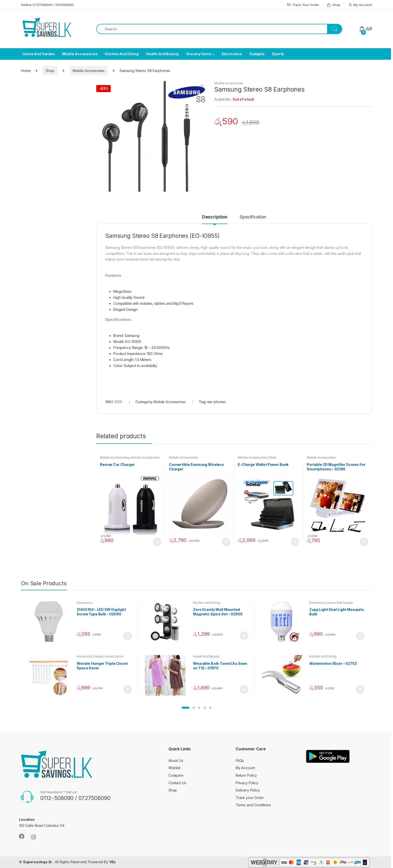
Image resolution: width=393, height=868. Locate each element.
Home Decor (114, 656)
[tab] (215, 219)
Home (26, 71)
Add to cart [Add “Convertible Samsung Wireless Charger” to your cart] (226, 542)
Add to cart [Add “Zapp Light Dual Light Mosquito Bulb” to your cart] (360, 636)
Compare (176, 775)
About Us (176, 761)
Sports (278, 54)
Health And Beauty (162, 54)
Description (215, 217)
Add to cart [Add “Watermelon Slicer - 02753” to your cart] (360, 689)
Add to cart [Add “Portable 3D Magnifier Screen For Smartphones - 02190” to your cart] (364, 542)
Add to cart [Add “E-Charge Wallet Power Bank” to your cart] (295, 542)
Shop (333, 5)
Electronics (232, 54)
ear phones (217, 402)
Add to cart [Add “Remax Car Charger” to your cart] (157, 542)
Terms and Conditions (253, 805)
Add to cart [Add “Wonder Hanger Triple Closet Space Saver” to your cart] (128, 689)
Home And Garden (39, 54)
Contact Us (177, 783)
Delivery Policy (248, 790)
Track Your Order (303, 5)
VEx (113, 862)
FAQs (240, 761)
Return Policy (246, 775)
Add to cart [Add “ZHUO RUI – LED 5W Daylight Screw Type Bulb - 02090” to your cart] (128, 636)
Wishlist (174, 768)
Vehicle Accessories (145, 457)
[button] (185, 708)
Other (272, 457)
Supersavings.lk (37, 862)
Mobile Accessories (80, 54)
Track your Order (250, 798)
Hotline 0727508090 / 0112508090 (47, 5)
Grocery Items (199, 54)
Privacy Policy (247, 783)
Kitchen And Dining (122, 54)
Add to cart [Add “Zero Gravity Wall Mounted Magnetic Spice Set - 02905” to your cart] (244, 636)
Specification (253, 217)
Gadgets (257, 54)
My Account (360, 5)
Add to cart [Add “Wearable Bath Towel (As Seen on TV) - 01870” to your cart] (244, 689)
